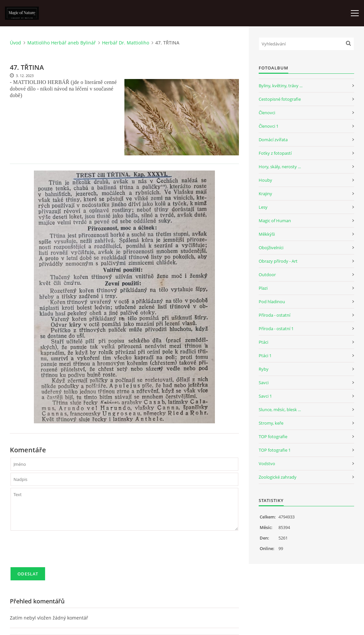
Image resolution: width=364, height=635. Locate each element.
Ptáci (263, 342)
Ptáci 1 (265, 356)
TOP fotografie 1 (275, 450)
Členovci (267, 113)
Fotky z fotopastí (275, 153)
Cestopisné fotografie (280, 99)
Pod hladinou (272, 302)
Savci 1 (265, 396)
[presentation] (61, 552)
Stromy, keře (271, 423)
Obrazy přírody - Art (278, 261)
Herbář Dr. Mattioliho (126, 43)
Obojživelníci (271, 248)
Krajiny (265, 194)
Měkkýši (267, 234)
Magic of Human (275, 221)
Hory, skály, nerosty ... (280, 167)
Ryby (264, 369)
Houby (265, 180)
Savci (264, 383)
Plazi (263, 288)
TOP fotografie (273, 437)
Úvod (15, 43)
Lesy (263, 207)
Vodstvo (267, 463)
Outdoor (267, 275)
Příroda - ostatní (274, 315)
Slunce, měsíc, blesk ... (280, 410)
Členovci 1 (269, 126)
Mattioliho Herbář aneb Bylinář (62, 43)
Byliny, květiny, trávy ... (281, 86)
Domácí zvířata (273, 140)
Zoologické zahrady (278, 477)
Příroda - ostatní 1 (276, 329)
